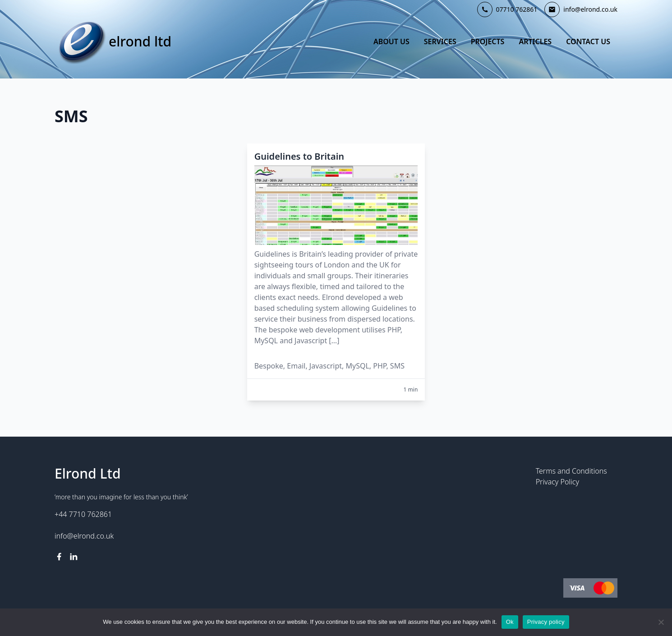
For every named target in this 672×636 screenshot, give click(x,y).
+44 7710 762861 (83, 514)
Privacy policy (546, 622)
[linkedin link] (74, 557)
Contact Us (588, 41)
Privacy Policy (557, 482)
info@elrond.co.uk (84, 536)
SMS (397, 366)
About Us (391, 41)
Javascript (326, 366)
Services (440, 41)
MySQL (357, 366)
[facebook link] (59, 557)
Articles (535, 41)
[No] (661, 622)
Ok (510, 622)
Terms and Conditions (571, 471)
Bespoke (269, 366)
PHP (380, 366)
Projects (488, 41)
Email (296, 366)
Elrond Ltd (140, 41)
